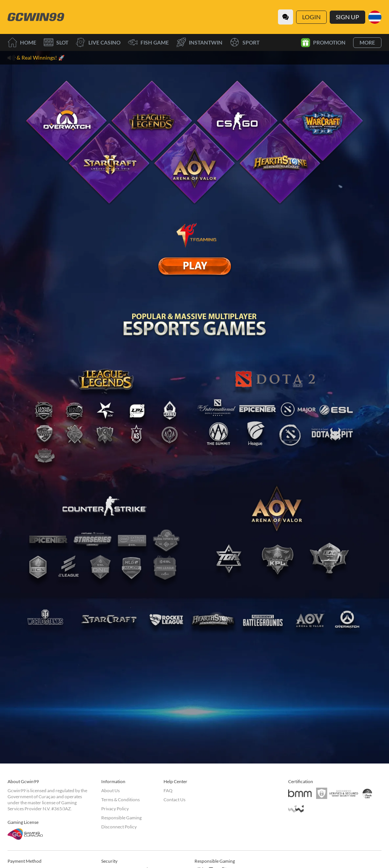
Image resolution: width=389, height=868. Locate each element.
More (367, 42)
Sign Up (347, 17)
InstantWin (199, 42)
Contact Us (174, 800)
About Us (110, 790)
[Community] (286, 17)
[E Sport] (194, 266)
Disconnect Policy (119, 827)
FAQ (168, 790)
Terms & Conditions (120, 800)
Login (311, 17)
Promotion (323, 43)
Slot (56, 42)
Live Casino (98, 42)
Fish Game (148, 42)
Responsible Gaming (121, 818)
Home (22, 42)
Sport (245, 42)
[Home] (36, 17)
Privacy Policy (115, 809)
